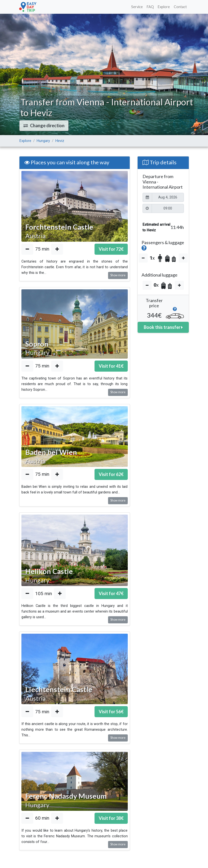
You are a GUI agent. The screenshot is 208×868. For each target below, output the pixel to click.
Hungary (43, 141)
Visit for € (111, 249)
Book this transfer (163, 327)
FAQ (150, 7)
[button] (44, 126)
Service (137, 7)
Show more (118, 275)
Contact (180, 7)
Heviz (60, 141)
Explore (164, 7)
